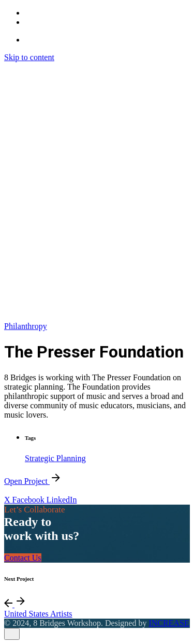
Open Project (33, 481)
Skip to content (29, 57)
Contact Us (23, 558)
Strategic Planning (55, 458)
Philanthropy (26, 326)
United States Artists (38, 614)
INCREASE (169, 623)
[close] (12, 634)
